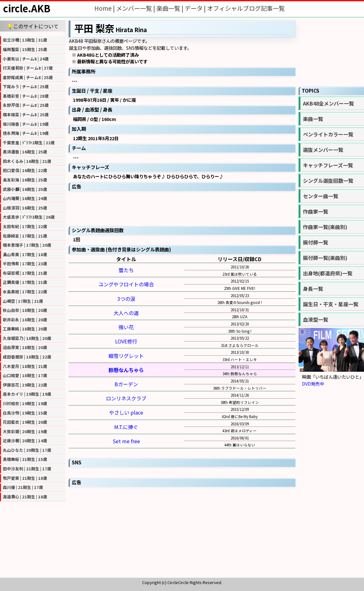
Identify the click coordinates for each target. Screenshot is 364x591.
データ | (196, 8)
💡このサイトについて (33, 26)
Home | (105, 8)
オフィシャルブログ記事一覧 (246, 8)
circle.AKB (27, 8)
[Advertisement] (182, 208)
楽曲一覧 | (171, 8)
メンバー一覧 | (136, 8)
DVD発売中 (313, 384)
